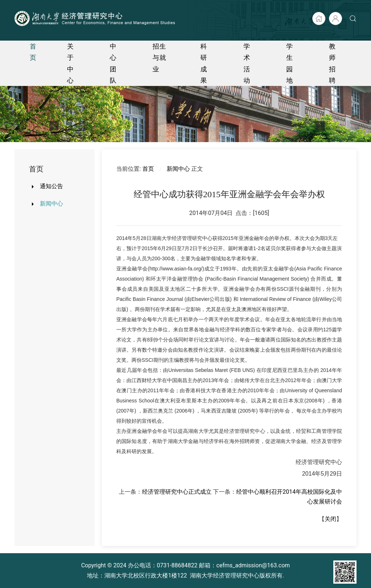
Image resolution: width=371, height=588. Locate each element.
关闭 (330, 519)
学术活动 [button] (247, 63)
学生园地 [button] (290, 63)
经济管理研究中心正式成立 (177, 492)
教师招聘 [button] (332, 63)
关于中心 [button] (70, 63)
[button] (353, 18)
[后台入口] (335, 18)
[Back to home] (96, 18)
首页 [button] (33, 52)
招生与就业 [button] (159, 58)
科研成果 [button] (204, 63)
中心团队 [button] (113, 63)
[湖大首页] (319, 18)
